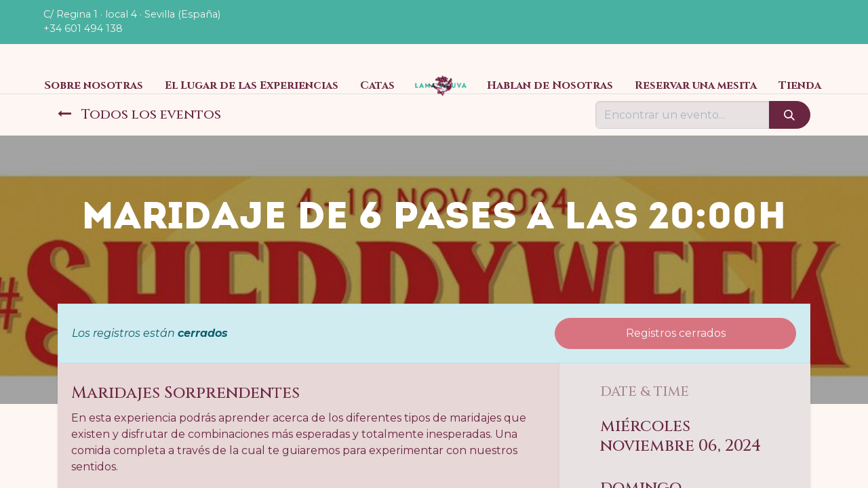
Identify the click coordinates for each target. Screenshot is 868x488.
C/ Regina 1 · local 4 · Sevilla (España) (132, 14)
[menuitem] (94, 85)
